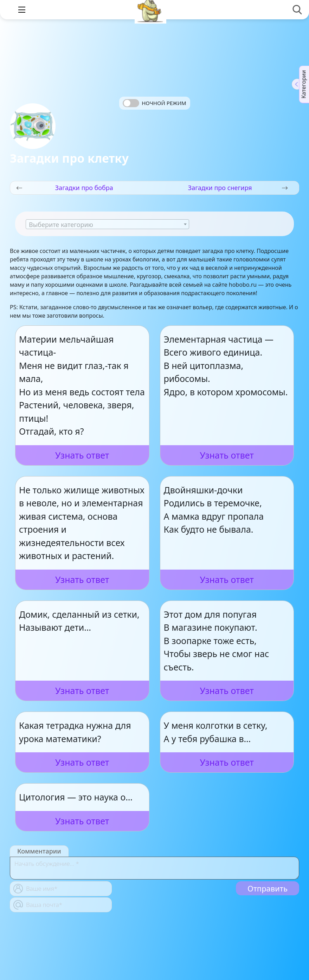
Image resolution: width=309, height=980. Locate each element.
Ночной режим (164, 103)
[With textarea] (154, 868)
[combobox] (107, 224)
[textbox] (107, 225)
